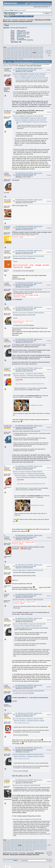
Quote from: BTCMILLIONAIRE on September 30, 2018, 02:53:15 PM (29, 624)
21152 (8, 54)
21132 (16, 51)
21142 (12, 52)
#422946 (49, 252)
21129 (5, 51)
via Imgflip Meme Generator (36, 405)
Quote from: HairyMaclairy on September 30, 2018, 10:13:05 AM (29, 76)
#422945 (49, 228)
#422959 (49, 750)
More (31, 16)
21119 (8, 50)
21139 (41, 51)
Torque (6, 339)
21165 (16, 55)
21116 (38, 48)
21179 (27, 56)
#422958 (49, 715)
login (19, 10)
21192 (34, 58)
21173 (5, 56)
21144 (19, 52)
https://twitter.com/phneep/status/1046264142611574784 (30, 384)
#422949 (49, 341)
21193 (38, 58)
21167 (23, 55)
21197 (12, 59)
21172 (41, 55)
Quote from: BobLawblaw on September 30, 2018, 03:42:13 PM (28, 570)
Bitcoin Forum (7, 20)
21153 (12, 54)
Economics (23, 20)
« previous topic (48, 51)
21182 (38, 56)
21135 (27, 51)
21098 (12, 47)
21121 (16, 50)
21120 (12, 50)
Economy (15, 20)
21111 (19, 48)
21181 (34, 56)
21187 (16, 58)
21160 (38, 54)
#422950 (49, 370)
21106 (41, 47)
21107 (5, 48)
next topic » (49, 53)
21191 (30, 58)
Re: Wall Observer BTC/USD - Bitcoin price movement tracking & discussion (29, 69)
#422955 (49, 596)
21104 (34, 47)
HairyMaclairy (8, 68)
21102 (27, 47)
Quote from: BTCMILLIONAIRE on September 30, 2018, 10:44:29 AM (29, 74)
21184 (5, 58)
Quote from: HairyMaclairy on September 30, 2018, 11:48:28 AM (28, 116)
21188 (19, 58)
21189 (23, 58)
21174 (8, 56)
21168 (27, 55)
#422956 (49, 620)
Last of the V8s (25, 177)
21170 (34, 55)
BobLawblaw (24, 752)
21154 (16, 54)
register (24, 10)
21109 (12, 48)
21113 (27, 48)
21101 (23, 47)
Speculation (31, 20)
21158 (30, 54)
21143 (16, 52)
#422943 (49, 175)
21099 (16, 47)
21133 (19, 51)
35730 (21, 59)
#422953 (49, 538)
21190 (27, 58)
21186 (12, 58)
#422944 (49, 201)
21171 (38, 55)
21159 (34, 54)
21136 (30, 51)
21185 (8, 58)
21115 (34, 48)
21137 (34, 51)
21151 (5, 54)
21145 (23, 52)
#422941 (49, 70)
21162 (5, 55)
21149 (38, 52)
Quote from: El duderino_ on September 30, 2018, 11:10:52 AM (29, 721)
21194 (41, 58)
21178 (23, 56)
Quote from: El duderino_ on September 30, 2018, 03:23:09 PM (28, 600)
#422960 (49, 782)
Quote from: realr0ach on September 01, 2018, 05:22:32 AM (27, 819)
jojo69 (6, 685)
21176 (16, 56)
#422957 (49, 687)
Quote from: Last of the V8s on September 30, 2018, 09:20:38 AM (28, 256)
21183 (41, 56)
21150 (42, 52)
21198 (16, 59)
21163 (8, 55)
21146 (27, 52)
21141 (8, 52)
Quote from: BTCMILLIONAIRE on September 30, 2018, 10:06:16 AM (31, 78)
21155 (19, 54)
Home (8, 16)
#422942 (49, 112)
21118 (5, 50)
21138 (38, 51)
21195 (5, 59)
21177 (19, 56)
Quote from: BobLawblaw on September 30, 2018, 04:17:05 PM (28, 719)
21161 (41, 54)
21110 (16, 48)
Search (17, 16)
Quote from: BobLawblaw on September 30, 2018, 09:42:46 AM (30, 378)
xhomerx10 (7, 368)
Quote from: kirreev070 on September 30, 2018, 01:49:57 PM (27, 290)
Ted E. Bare (8, 200)
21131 (12, 51)
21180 (30, 56)
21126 (34, 50)
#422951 (49, 427)
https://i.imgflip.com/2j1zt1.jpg (22, 723)
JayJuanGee (24, 287)
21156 (23, 54)
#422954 (49, 566)
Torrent (13, 14)
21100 (19, 47)
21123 (23, 50)
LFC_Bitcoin (24, 540)
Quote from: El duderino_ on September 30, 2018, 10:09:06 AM (29, 376)
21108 (8, 48)
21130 (8, 51)
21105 (38, 47)
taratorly (7, 594)
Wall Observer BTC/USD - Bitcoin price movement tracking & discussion (27, 21)
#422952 (49, 468)
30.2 (10, 14)
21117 (41, 48)
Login (21, 16)
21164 (12, 55)
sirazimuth (7, 251)
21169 (30, 55)
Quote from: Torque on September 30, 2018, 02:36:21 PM (26, 431)
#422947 (49, 285)
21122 (19, 50)
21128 (41, 50)
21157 (27, 54)
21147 (30, 52)
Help (12, 16)
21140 (5, 52)
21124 (27, 50)
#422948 (49, 309)
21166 (19, 55)
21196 (8, 59)
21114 (30, 48)
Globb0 (6, 173)
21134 (23, 51)
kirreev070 (7, 226)
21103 (30, 47)
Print (49, 56)
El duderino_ (7, 467)
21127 (38, 50)
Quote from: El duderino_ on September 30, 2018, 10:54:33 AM (28, 374)
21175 (12, 56)
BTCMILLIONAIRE (10, 111)
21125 (30, 50)
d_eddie (6, 283)
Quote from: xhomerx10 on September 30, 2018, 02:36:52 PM (27, 472)
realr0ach (7, 780)
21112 (23, 48)
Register (26, 16)
